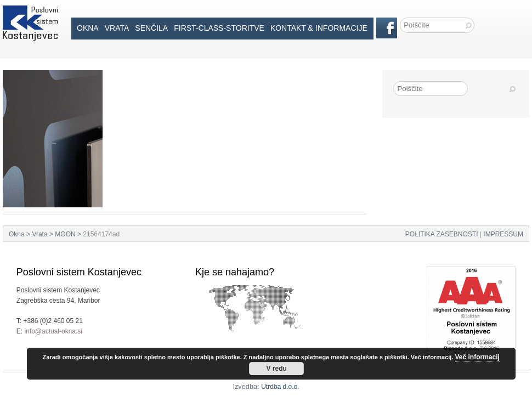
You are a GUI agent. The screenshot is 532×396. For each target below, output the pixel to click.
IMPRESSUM (503, 234)
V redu (277, 369)
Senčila (151, 28)
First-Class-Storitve (219, 28)
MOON (65, 234)
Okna (88, 28)
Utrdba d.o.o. (280, 387)
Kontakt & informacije (319, 28)
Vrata (117, 28)
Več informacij (477, 357)
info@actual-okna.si (53, 331)
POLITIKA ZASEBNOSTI (442, 234)
